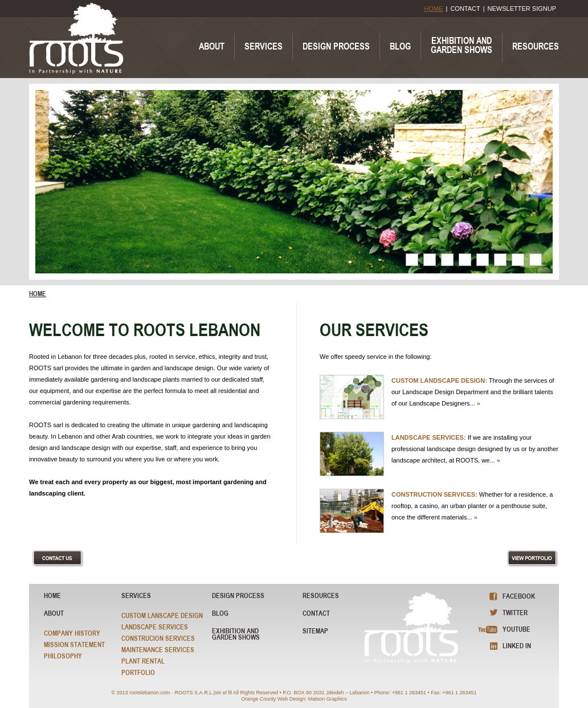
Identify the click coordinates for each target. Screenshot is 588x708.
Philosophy (63, 656)
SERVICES (264, 46)
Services (136, 596)
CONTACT (465, 9)
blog (220, 613)
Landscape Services (155, 627)
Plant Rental (143, 661)
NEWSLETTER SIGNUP (522, 9)
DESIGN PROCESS (336, 46)
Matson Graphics (328, 699)
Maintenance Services (158, 650)
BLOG (400, 46)
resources (321, 596)
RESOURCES (536, 46)
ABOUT (212, 46)
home (38, 294)
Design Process (238, 596)
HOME (434, 9)
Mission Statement (74, 644)
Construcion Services (158, 638)
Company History (72, 633)
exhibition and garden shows (236, 634)
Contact (316, 613)
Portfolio (138, 672)
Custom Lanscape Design (162, 615)
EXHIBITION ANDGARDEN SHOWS (462, 45)
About (54, 613)
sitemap (315, 631)
